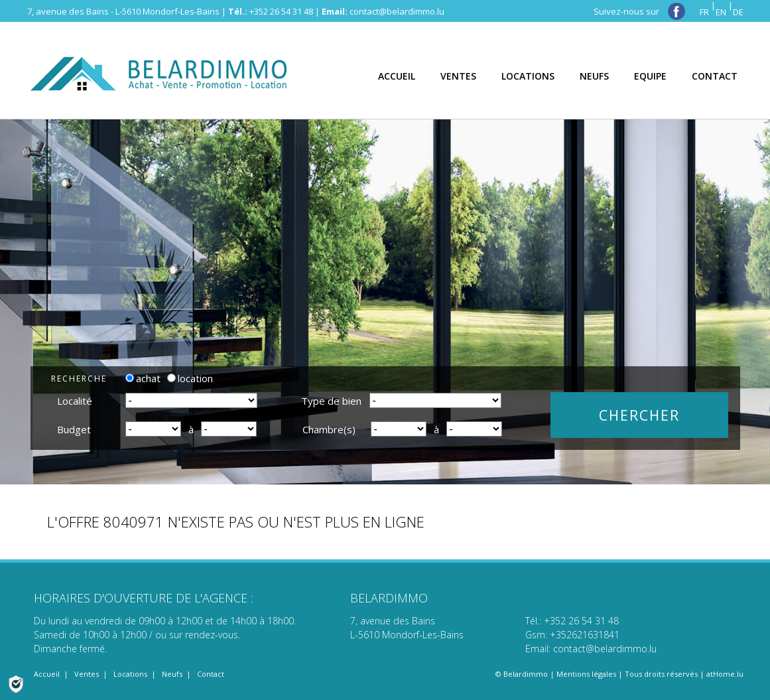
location (190, 378)
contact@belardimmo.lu (397, 11)
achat (143, 378)
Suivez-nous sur (639, 11)
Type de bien (331, 401)
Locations (130, 674)
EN (721, 12)
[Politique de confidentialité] (16, 683)
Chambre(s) (329, 429)
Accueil (47, 674)
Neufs (172, 674)
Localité (75, 401)
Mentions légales (586, 674)
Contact (211, 674)
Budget (74, 429)
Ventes (87, 674)
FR (704, 12)
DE (738, 12)
